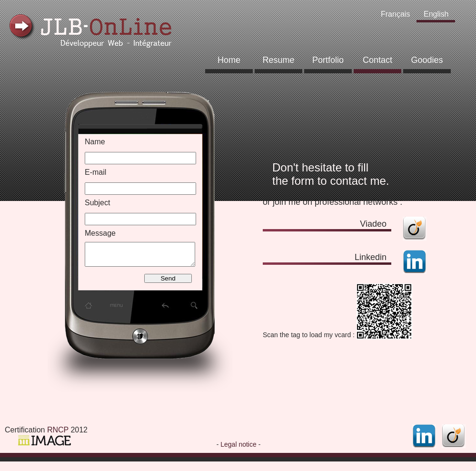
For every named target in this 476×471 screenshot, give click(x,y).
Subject (97, 203)
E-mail (95, 172)
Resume (278, 60)
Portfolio (328, 60)
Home (229, 60)
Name (95, 142)
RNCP (58, 430)
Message (100, 233)
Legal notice (238, 444)
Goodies (427, 60)
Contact (377, 60)
